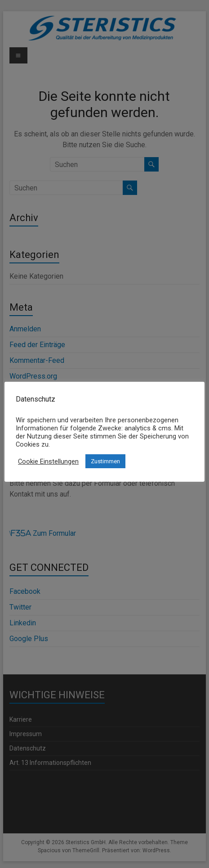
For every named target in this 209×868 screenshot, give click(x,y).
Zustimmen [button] (105, 461)
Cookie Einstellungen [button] (48, 461)
